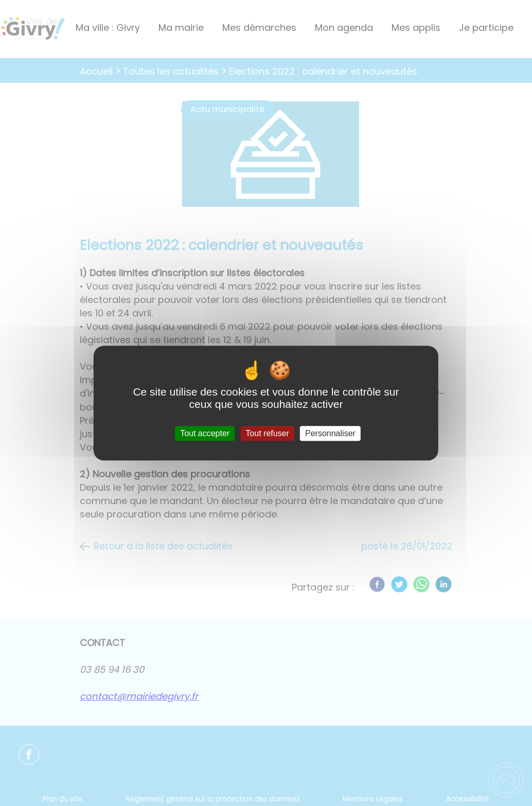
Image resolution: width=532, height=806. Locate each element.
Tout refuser (267, 433)
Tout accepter (205, 433)
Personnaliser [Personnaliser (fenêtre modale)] (330, 433)
